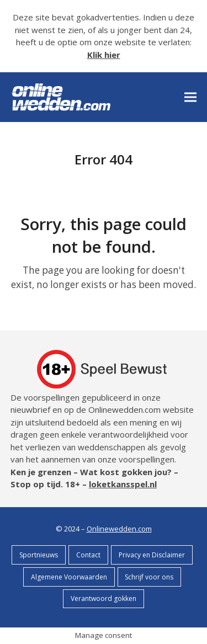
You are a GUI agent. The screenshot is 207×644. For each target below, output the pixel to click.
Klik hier (104, 55)
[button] (190, 97)
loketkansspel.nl (123, 484)
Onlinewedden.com (119, 529)
